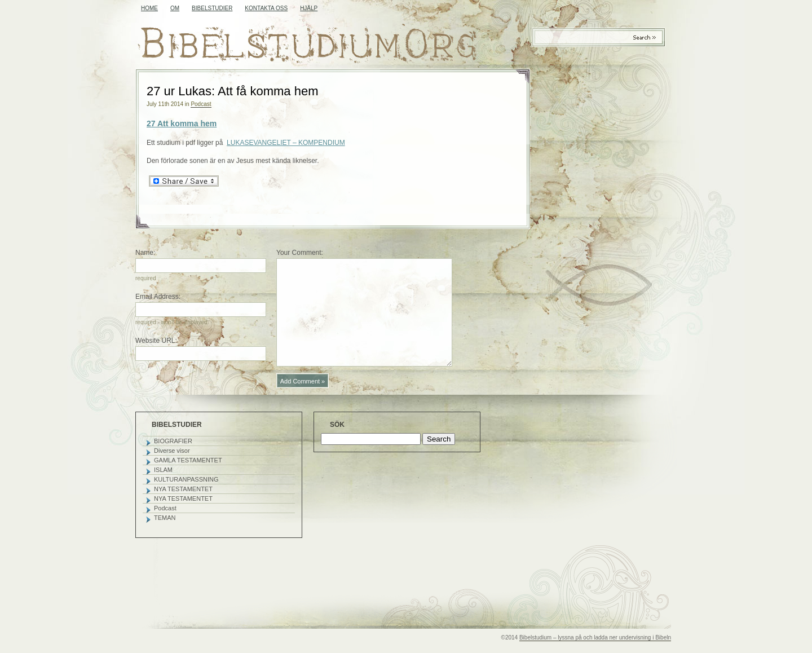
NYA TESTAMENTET (183, 489)
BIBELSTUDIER (212, 8)
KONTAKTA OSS (266, 8)
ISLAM (163, 470)
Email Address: (158, 297)
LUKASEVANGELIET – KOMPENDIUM (286, 143)
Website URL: (156, 341)
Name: (145, 253)
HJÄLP (309, 8)
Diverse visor (172, 451)
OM (175, 8)
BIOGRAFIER (173, 441)
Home (149, 8)
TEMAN (165, 518)
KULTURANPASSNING (186, 479)
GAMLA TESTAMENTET (188, 460)
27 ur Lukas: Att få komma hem (232, 91)
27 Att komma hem (182, 123)
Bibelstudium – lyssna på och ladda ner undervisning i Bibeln (595, 637)
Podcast (201, 104)
